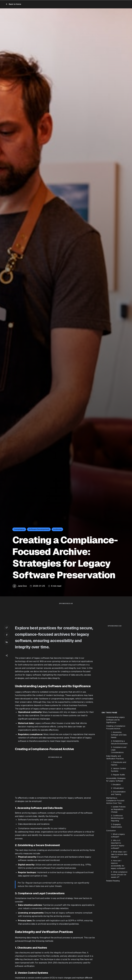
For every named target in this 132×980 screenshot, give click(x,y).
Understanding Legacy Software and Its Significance (115, 720)
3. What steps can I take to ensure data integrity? (119, 854)
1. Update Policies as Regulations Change (118, 809)
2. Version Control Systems (118, 770)
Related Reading (113, 881)
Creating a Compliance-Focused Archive (116, 727)
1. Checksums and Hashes (119, 764)
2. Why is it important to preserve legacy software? (118, 844)
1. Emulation (116, 784)
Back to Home (13, 4)
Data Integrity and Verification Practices (115, 757)
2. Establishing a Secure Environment (119, 742)
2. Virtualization (117, 788)
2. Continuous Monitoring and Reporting (117, 818)
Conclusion (111, 831)
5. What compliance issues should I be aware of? (119, 875)
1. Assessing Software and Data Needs (119, 735)
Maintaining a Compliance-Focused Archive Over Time (115, 801)
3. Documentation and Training (118, 793)
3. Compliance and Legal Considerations (119, 750)
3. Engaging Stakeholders (116, 826)
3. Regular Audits (118, 775)
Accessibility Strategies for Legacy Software (116, 780)
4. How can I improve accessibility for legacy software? (118, 864)
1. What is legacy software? (118, 835)
